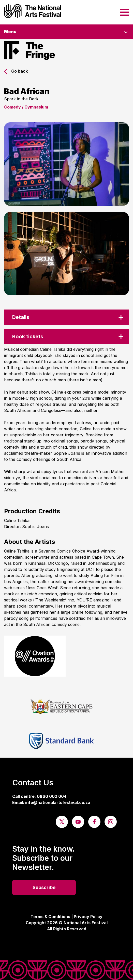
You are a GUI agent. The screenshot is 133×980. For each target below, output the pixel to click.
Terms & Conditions (50, 917)
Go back (16, 71)
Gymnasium (36, 107)
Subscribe (44, 887)
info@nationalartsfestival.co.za (58, 802)
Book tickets (28, 337)
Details (21, 317)
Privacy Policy (88, 917)
